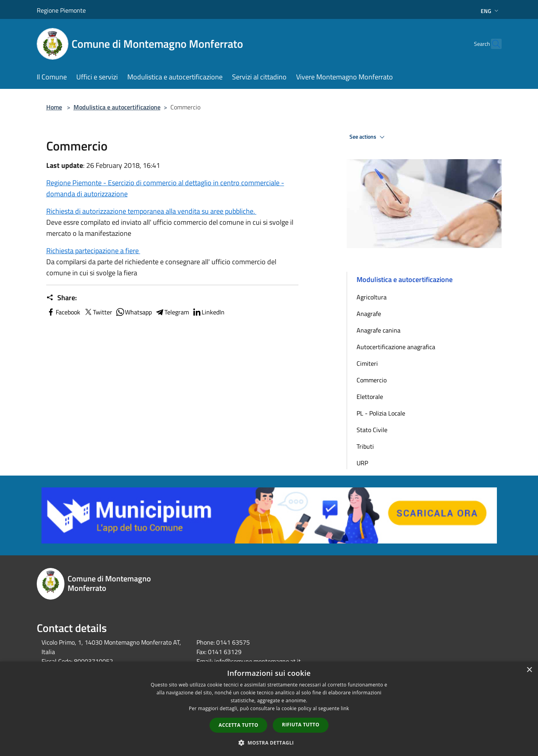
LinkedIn (208, 312)
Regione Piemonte (61, 10)
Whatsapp (134, 312)
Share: (61, 298)
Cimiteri (367, 363)
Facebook (63, 312)
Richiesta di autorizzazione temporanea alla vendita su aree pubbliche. (151, 211)
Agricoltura (372, 297)
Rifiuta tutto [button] (301, 725)
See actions (368, 137)
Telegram (172, 312)
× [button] (529, 670)
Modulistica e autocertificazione (117, 107)
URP (362, 463)
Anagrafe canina (378, 330)
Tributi (365, 446)
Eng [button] (490, 11)
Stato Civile (372, 430)
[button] (269, 743)
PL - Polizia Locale (381, 413)
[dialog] (269, 709)
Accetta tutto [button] (238, 725)
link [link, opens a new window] (345, 708)
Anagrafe (369, 314)
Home (54, 107)
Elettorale (370, 397)
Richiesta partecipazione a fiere (93, 251)
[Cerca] (492, 44)
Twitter (98, 312)
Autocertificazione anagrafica (396, 347)
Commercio (372, 380)
